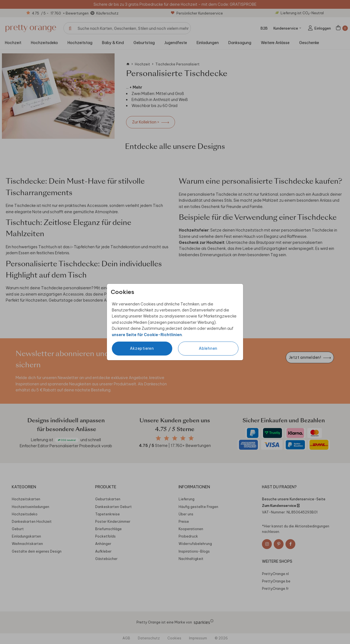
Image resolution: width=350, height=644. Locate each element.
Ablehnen (208, 348)
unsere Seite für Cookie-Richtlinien (147, 335)
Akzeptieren (142, 348)
